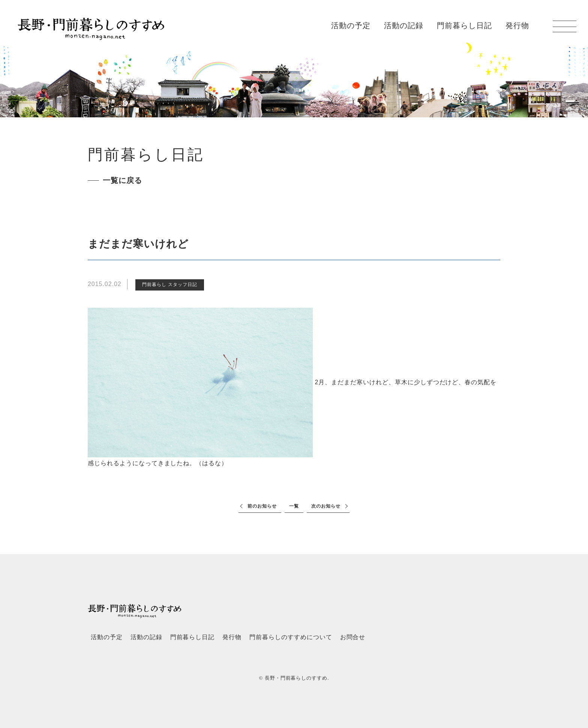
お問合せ (353, 637)
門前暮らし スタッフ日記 (170, 285)
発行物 (517, 25)
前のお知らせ (262, 506)
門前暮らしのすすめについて (291, 637)
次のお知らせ (326, 506)
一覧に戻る (122, 180)
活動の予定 (351, 25)
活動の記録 (404, 25)
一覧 (294, 506)
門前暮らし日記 (464, 25)
